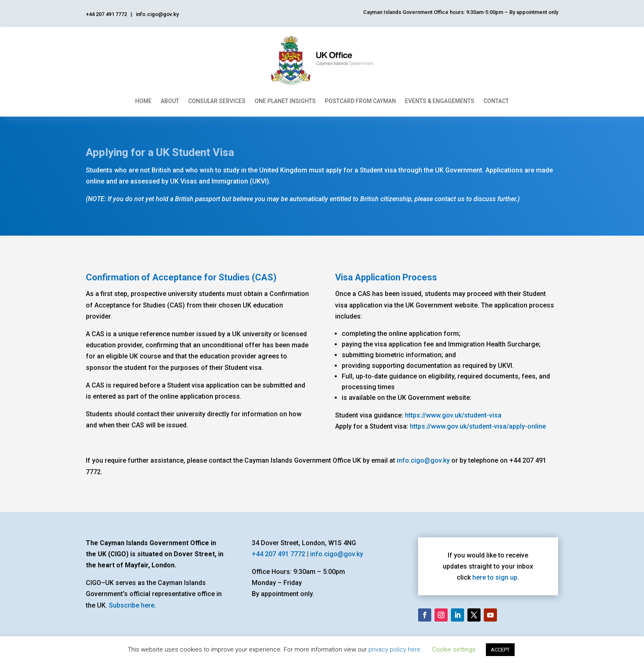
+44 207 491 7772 (278, 554)
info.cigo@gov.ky (423, 460)
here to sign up (495, 577)
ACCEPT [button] (500, 650)
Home (143, 101)
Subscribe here (132, 605)
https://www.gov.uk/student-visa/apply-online (478, 426)
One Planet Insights (285, 101)
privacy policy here (395, 649)
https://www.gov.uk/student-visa (453, 415)
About (170, 101)
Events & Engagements (440, 101)
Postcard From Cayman (360, 101)
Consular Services (217, 101)
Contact (496, 101)
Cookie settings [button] (454, 649)
